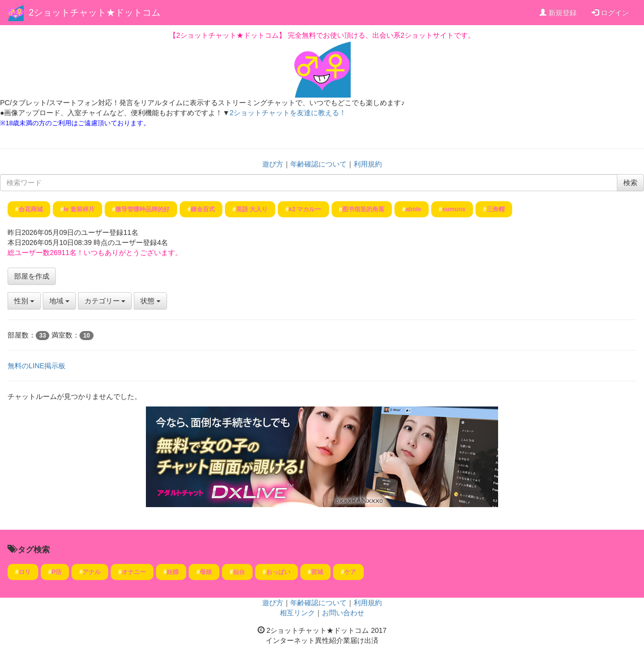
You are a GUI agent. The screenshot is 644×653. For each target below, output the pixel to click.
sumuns (454, 209)
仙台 (239, 572)
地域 (59, 301)
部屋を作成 (32, 276)
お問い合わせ (343, 613)
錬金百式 (203, 209)
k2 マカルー (305, 209)
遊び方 (273, 164)
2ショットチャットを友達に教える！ (288, 113)
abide (413, 209)
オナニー (134, 572)
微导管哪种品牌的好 (142, 209)
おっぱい (278, 572)
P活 (56, 572)
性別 (24, 301)
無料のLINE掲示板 (36, 366)
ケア (350, 572)
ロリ (25, 572)
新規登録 (558, 13)
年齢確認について (318, 164)
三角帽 (496, 209)
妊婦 (173, 572)
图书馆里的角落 (363, 209)
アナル (92, 572)
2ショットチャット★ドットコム (95, 13)
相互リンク (297, 613)
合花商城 (31, 209)
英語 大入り (252, 209)
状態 (150, 301)
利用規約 (368, 164)
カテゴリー (105, 301)
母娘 (206, 572)
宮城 (317, 572)
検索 (630, 183)
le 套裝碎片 (79, 209)
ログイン (610, 13)
